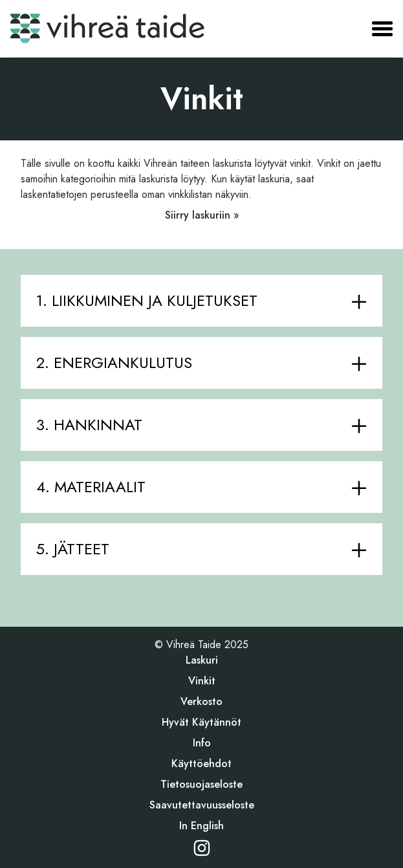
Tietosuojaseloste (201, 784)
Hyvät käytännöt (201, 722)
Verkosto (201, 701)
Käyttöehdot (201, 764)
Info (202, 743)
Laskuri (202, 660)
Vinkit (202, 681)
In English (201, 826)
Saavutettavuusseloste (202, 805)
